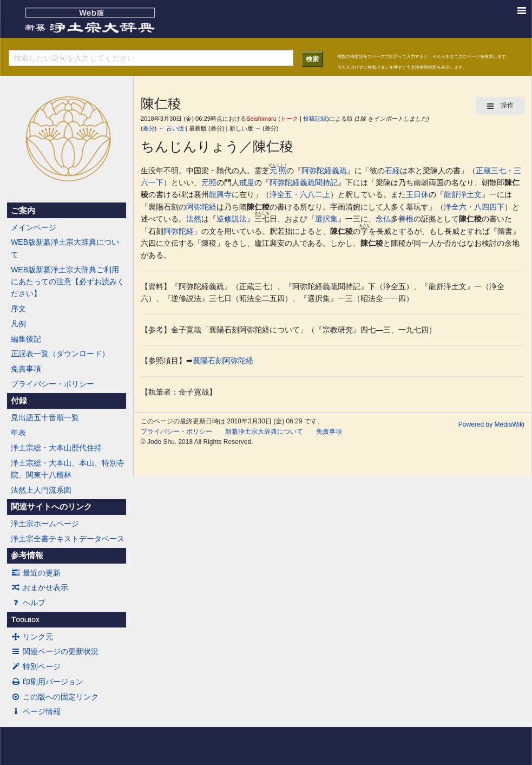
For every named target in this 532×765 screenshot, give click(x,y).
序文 (18, 309)
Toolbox (25, 619)
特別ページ (36, 666)
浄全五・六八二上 (300, 194)
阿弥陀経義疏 (324, 171)
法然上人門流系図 (41, 490)
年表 (18, 433)
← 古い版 (171, 128)
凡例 (18, 324)
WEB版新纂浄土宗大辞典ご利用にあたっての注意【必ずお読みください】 (68, 282)
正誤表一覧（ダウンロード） (60, 354)
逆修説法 (232, 219)
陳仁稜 (258, 207)
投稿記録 (315, 119)
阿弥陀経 (201, 207)
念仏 (383, 219)
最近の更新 (36, 573)
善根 (406, 219)
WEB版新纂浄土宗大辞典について (65, 248)
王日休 (417, 194)
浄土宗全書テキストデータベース (68, 539)
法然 (194, 219)
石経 (392, 171)
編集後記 (26, 339)
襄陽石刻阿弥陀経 (223, 361)
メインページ (34, 227)
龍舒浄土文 (463, 194)
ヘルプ (28, 603)
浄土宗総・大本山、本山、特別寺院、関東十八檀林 (68, 469)
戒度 (247, 182)
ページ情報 (36, 711)
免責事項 (26, 369)
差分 (149, 128)
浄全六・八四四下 (474, 207)
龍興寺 (220, 194)
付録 (19, 401)
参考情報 (27, 555)
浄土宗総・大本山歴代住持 (56, 448)
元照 (278, 171)
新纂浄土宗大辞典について (264, 431)
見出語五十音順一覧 (45, 417)
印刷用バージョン (47, 682)
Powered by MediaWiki (491, 424)
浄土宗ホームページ (45, 524)
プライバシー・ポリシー (52, 384)
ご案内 (23, 211)
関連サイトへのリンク (51, 507)
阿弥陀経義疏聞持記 (304, 182)
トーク (289, 119)
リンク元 (32, 637)
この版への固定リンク (55, 697)
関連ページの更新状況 (55, 651)
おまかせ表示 (40, 587)
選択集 (326, 219)
